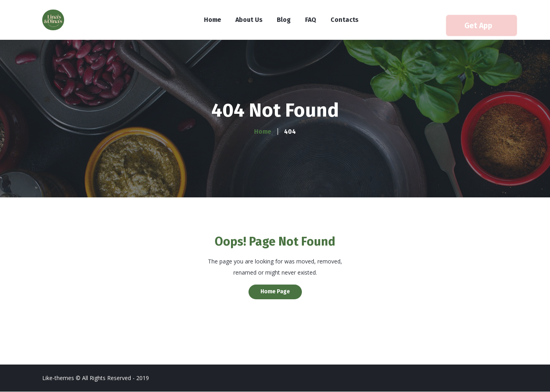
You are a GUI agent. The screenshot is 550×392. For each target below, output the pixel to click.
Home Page (275, 292)
